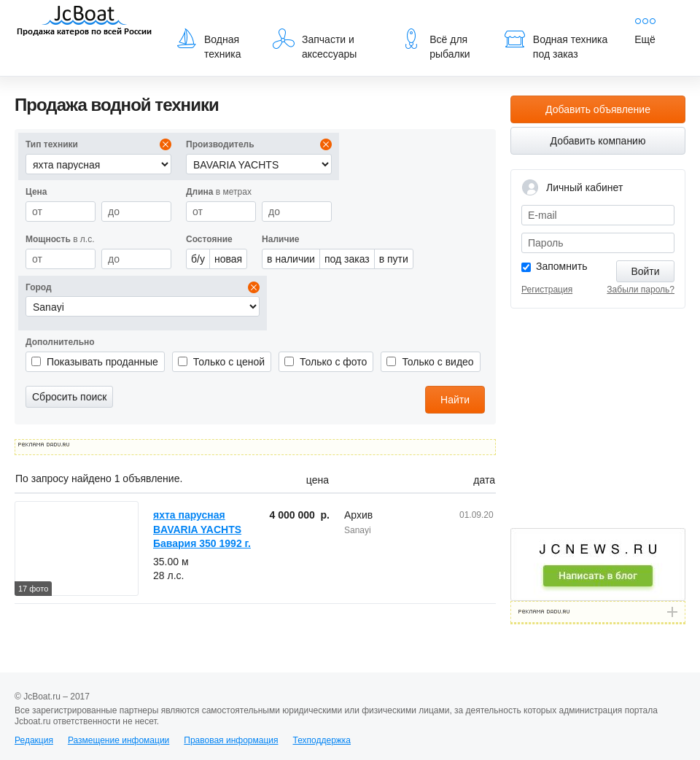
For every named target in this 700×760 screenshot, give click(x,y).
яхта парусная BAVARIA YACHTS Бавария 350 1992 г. (202, 529)
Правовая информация (231, 740)
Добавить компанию (598, 141)
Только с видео (437, 362)
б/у (198, 259)
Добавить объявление (598, 109)
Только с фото (333, 362)
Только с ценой (229, 362)
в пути (394, 259)
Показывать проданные (102, 362)
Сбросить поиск (69, 397)
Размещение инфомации (118, 740)
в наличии (291, 259)
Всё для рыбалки (435, 44)
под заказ (347, 259)
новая (228, 259)
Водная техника (208, 44)
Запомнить (562, 266)
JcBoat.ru (85, 22)
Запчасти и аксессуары (315, 44)
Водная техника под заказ (556, 44)
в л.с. (60, 239)
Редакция (34, 740)
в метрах (219, 192)
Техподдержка (322, 740)
